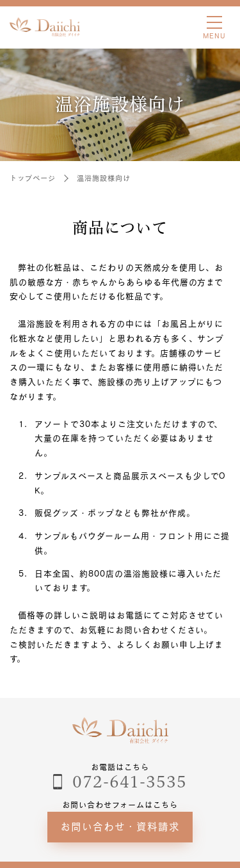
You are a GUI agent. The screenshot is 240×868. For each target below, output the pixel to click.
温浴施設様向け (104, 178)
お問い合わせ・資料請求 (120, 826)
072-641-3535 (130, 782)
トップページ (33, 178)
